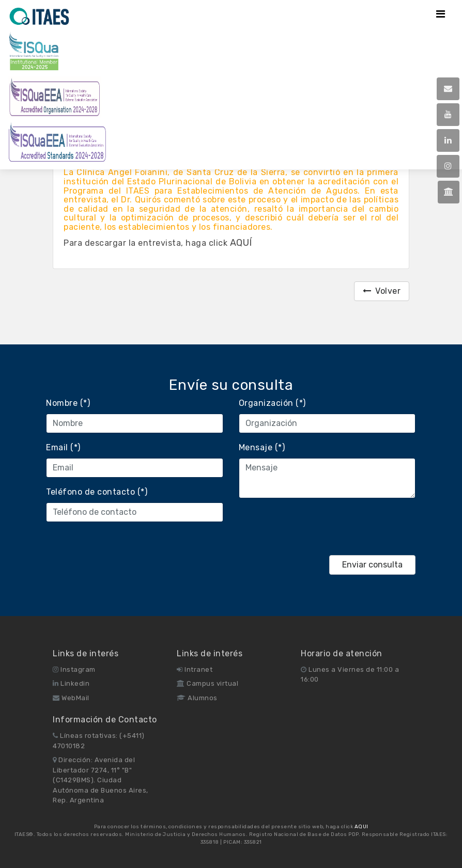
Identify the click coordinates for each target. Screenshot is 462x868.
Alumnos (197, 698)
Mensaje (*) (262, 447)
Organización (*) (272, 403)
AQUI (361, 827)
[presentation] (317, 527)
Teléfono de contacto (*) (97, 492)
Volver (382, 291)
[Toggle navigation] (441, 14)
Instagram (74, 669)
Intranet (195, 669)
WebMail (71, 698)
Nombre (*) (68, 403)
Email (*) (63, 447)
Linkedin (71, 683)
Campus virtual (207, 683)
